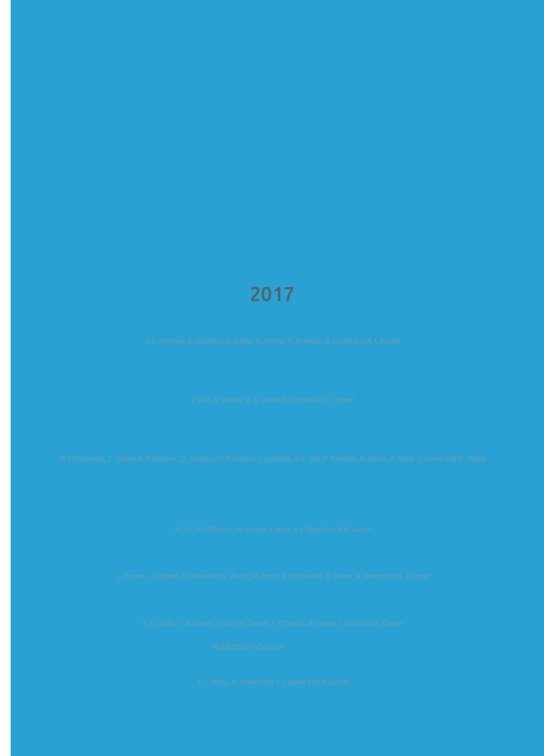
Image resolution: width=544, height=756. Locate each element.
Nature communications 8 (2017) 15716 (272, 470)
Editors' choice (309, 646)
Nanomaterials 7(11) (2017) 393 (272, 411)
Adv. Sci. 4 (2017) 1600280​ (272, 693)
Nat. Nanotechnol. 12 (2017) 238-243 (272, 635)
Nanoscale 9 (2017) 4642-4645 (272, 588)
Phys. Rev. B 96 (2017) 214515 (272, 353)
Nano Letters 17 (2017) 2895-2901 (272, 541)
